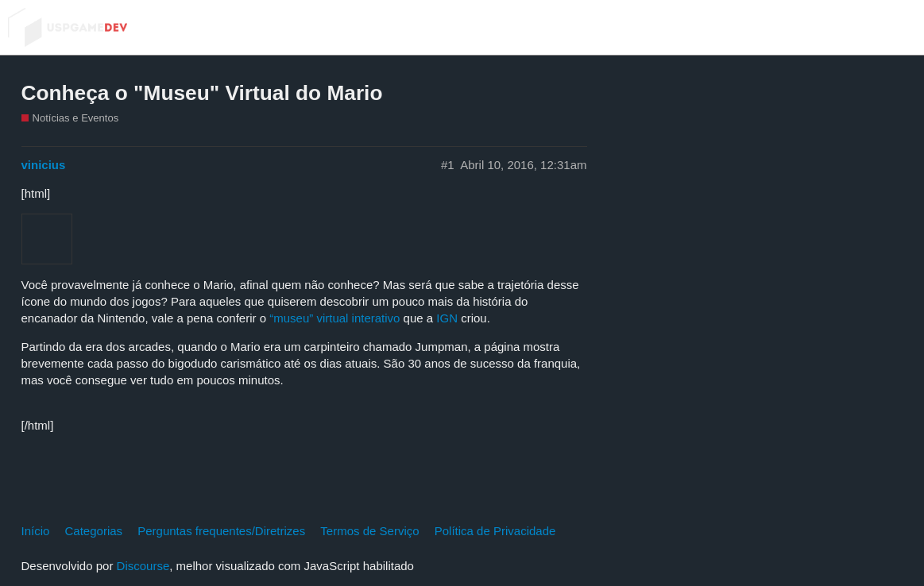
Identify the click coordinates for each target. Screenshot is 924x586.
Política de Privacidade (495, 531)
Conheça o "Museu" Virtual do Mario (202, 93)
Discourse (143, 566)
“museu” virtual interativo (334, 318)
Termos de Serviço (369, 531)
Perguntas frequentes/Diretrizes (221, 531)
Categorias (94, 531)
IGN (447, 318)
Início (36, 531)
